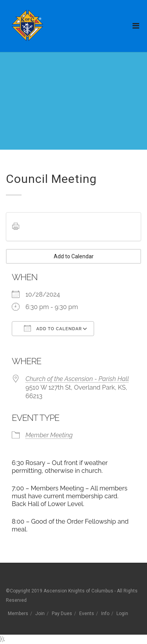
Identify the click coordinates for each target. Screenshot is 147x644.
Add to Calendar (74, 256)
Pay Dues (62, 614)
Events (87, 614)
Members (18, 614)
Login (122, 614)
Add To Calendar (53, 328)
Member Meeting (49, 435)
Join (40, 614)
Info (105, 614)
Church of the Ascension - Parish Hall (77, 379)
